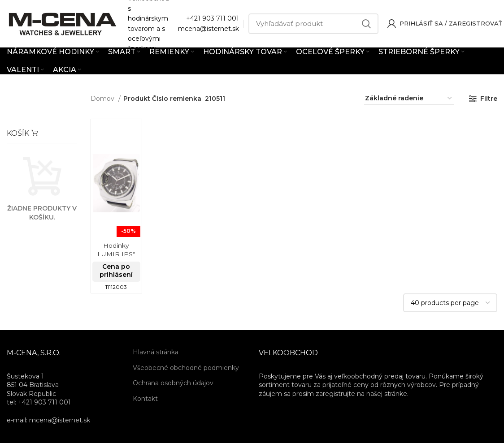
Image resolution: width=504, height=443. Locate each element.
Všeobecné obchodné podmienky (186, 368)
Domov (103, 99)
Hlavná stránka (156, 352)
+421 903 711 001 (213, 18)
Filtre (489, 99)
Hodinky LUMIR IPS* (116, 249)
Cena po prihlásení (116, 271)
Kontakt (145, 399)
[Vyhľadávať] (313, 24)
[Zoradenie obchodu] (409, 99)
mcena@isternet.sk (209, 29)
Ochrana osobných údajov (173, 383)
